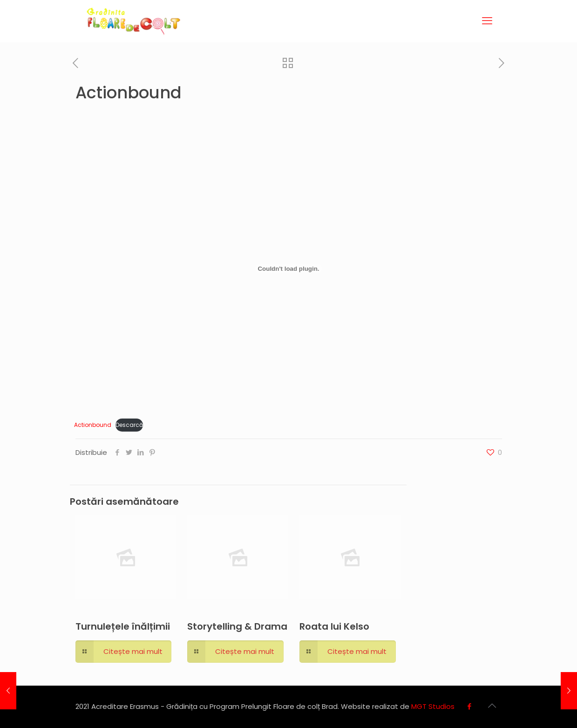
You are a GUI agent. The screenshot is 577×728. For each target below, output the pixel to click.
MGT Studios (433, 706)
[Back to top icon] (492, 706)
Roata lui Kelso (334, 626)
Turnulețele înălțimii (123, 626)
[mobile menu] (487, 21)
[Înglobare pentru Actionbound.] (288, 268)
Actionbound (93, 425)
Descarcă (129, 425)
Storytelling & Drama (237, 626)
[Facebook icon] (470, 706)
